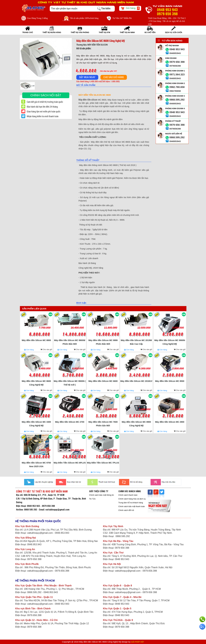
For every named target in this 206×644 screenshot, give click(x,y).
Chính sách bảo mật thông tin (102, 495)
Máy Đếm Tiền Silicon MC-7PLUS (103, 463)
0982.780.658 (177, 87)
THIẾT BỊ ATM (105, 32)
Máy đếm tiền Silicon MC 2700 (70, 422)
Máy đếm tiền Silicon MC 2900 (170, 422)
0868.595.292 (177, 100)
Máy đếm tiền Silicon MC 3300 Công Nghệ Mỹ (36, 424)
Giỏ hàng (130, 8)
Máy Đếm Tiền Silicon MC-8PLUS (70, 463)
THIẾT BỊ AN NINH (127, 32)
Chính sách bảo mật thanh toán (132, 506)
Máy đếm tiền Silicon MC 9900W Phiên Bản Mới (70, 342)
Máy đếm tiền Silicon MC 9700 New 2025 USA (36, 465)
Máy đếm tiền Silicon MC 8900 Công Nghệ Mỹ (136, 424)
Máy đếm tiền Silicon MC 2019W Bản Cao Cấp (136, 342)
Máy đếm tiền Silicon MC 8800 (36, 340)
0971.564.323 (177, 75)
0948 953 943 (177, 49)
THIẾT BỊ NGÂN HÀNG (52, 32)
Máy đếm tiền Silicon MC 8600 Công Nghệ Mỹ (36, 383)
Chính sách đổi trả (126, 510)
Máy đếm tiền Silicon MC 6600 (103, 381)
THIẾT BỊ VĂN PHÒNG (80, 32)
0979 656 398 (177, 62)
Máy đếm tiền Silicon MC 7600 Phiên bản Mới (103, 424)
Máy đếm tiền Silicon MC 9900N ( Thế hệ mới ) (70, 383)
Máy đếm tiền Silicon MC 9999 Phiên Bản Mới (103, 342)
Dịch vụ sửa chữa (174, 32)
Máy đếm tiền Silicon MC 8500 (170, 381)
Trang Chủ (28, 32)
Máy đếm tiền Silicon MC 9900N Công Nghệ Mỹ (170, 342)
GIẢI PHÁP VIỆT (138, 642)
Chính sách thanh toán (128, 495)
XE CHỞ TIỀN (150, 32)
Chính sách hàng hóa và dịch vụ (132, 499)
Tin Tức (92, 499)
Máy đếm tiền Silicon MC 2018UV (136, 381)
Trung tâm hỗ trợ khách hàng (131, 503)
